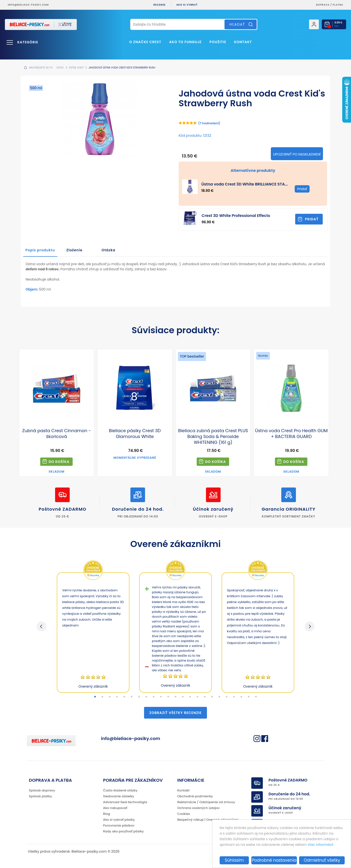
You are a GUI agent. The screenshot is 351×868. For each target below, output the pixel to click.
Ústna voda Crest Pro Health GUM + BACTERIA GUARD (291, 434)
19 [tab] (227, 697)
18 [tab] (219, 697)
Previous (41, 626)
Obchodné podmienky (195, 796)
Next (310, 626)
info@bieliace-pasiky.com (28, 5)
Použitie (218, 42)
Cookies (184, 814)
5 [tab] (124, 697)
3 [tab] (110, 697)
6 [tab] (132, 697)
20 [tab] (234, 697)
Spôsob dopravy (42, 790)
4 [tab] (117, 697)
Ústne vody (76, 68)
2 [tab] (102, 697)
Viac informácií (320, 845)
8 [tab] (146, 697)
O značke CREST (145, 42)
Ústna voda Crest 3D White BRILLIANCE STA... (245, 184)
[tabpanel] (93, 633)
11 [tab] (168, 697)
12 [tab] (175, 697)
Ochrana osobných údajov (198, 808)
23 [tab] (256, 697)
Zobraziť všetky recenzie (175, 713)
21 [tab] (241, 697)
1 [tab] (95, 697)
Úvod (60, 68)
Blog (107, 814)
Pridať (312, 219)
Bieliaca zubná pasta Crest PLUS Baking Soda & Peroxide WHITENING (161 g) (213, 437)
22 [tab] (249, 697)
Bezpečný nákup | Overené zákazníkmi (208, 820)
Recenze (159, 5)
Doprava (323, 5)
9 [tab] (154, 697)
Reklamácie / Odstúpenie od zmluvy (206, 802)
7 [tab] (139, 697)
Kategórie (28, 42)
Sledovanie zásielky (119, 796)
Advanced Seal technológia (125, 802)
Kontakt (243, 42)
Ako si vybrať (187, 5)
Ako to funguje (185, 42)
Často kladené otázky (120, 790)
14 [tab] (190, 697)
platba (338, 5)
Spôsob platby (41, 796)
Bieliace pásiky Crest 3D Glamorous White (135, 434)
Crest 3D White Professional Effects (236, 216)
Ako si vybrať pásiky (119, 820)
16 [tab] (205, 697)
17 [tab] (212, 697)
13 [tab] (183, 697)
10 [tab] (161, 697)
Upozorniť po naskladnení (297, 154)
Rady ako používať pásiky (123, 831)
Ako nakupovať (115, 808)
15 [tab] (197, 697)
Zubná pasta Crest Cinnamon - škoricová (57, 434)
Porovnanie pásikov (119, 825)
